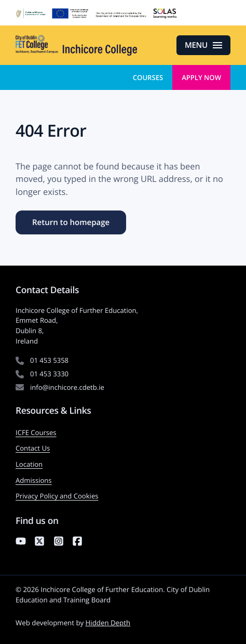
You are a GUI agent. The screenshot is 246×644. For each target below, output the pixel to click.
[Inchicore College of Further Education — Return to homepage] (76, 45)
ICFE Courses (36, 432)
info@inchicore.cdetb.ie (67, 387)
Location (29, 464)
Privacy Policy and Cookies (57, 496)
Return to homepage (71, 222)
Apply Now (201, 77)
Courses (148, 77)
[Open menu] (203, 45)
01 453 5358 (49, 360)
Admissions (34, 480)
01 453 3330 (49, 374)
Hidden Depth (108, 623)
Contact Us (33, 448)
